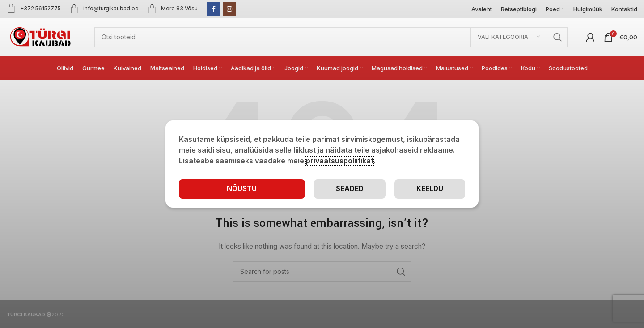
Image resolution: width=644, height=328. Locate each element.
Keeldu (430, 189)
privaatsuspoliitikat (340, 161)
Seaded (349, 189)
